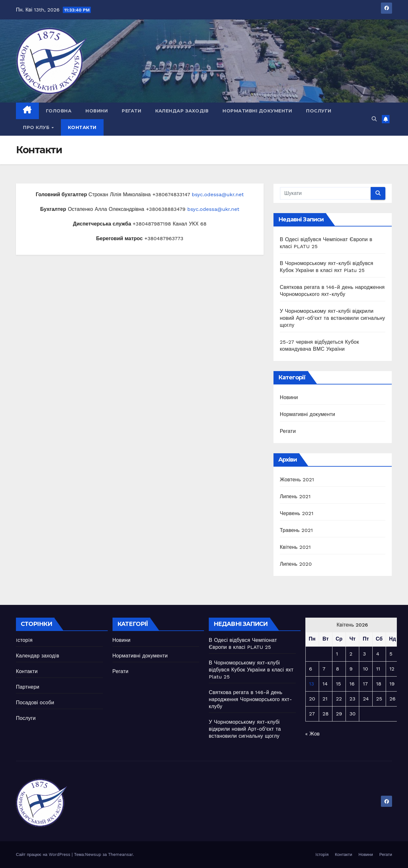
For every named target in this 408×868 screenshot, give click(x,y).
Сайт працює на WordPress (44, 854)
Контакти (82, 127)
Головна (59, 111)
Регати (131, 111)
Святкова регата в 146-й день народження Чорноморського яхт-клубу (250, 699)
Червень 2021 (297, 513)
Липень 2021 (295, 496)
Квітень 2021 (295, 547)
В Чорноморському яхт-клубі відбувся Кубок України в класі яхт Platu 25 (251, 670)
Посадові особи (35, 703)
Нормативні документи (257, 111)
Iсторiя (24, 640)
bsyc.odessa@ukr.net (218, 194)
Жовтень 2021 (297, 480)
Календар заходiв (182, 111)
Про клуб (37, 127)
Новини (97, 111)
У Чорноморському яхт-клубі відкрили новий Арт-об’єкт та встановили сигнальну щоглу (332, 318)
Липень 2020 (296, 564)
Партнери (28, 687)
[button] (374, 119)
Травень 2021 (296, 530)
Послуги (319, 111)
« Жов (313, 734)
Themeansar (120, 854)
